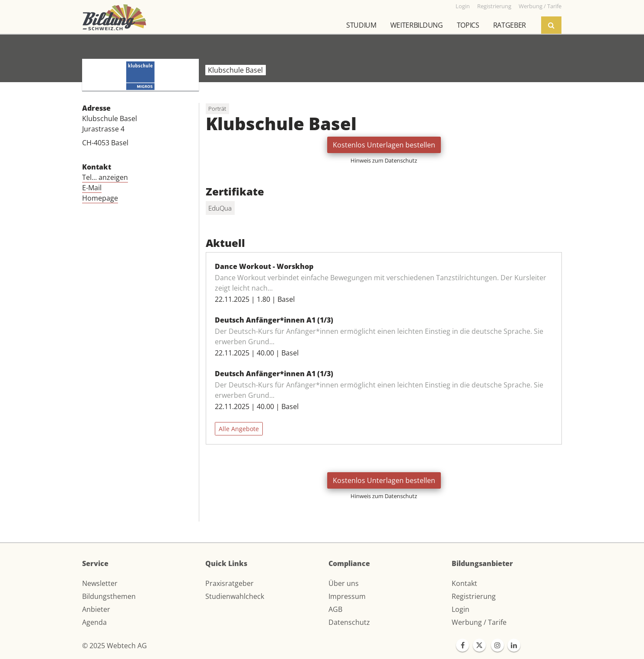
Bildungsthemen (109, 596)
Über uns (344, 583)
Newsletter (100, 583)
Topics (468, 25)
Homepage (100, 198)
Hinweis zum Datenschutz (384, 160)
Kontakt (464, 583)
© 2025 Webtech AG (115, 646)
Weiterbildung (417, 25)
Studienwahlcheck (235, 596)
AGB (335, 609)
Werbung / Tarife (479, 622)
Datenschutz (349, 622)
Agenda (94, 622)
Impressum (347, 596)
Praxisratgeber (230, 583)
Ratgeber (510, 25)
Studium (361, 25)
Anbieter (96, 609)
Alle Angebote (239, 429)
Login (461, 609)
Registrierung (474, 596)
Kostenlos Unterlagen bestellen (384, 145)
